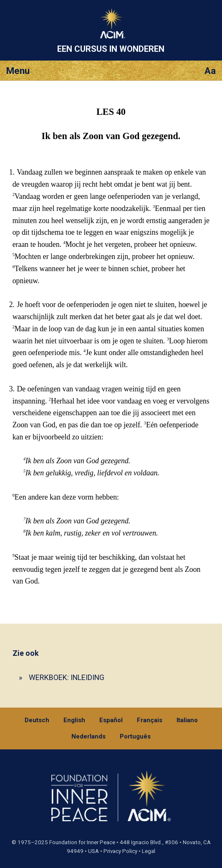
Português (135, 736)
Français (150, 720)
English (74, 720)
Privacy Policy (120, 851)
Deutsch (37, 720)
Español (111, 720)
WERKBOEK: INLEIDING (67, 677)
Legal (149, 851)
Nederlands (88, 736)
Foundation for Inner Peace (82, 842)
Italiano (187, 720)
